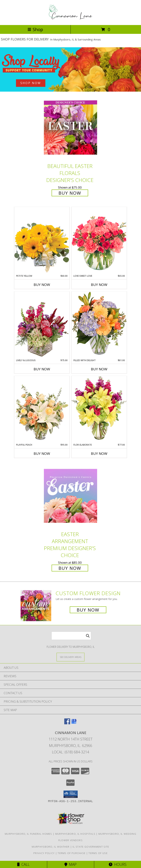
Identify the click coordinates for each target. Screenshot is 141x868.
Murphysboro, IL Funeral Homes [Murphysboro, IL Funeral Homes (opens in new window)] (28, 834)
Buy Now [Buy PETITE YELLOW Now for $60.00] (42, 285)
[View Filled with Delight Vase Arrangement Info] (99, 325)
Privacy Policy (44, 853)
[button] (71, 794)
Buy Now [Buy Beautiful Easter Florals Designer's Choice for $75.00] (70, 193)
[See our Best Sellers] (70, 69)
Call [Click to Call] (23, 864)
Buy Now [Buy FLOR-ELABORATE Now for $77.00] (99, 454)
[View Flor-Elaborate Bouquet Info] (99, 409)
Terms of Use (98, 853)
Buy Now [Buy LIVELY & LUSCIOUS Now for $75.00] (42, 369)
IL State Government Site (91, 847)
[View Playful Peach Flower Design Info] (42, 410)
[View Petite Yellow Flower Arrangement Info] (42, 241)
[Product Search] (71, 636)
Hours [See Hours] (118, 864)
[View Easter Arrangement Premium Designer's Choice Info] (70, 496)
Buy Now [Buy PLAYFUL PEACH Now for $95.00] (42, 454)
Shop (35, 29)
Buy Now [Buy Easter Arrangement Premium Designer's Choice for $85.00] (70, 568)
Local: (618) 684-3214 (70, 752)
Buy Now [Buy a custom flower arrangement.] (88, 610)
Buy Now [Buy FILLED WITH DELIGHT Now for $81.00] (99, 369)
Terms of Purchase (72, 853)
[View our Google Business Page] (74, 723)
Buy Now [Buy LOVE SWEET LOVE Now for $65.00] (99, 285)
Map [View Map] (70, 864)
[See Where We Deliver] (70, 657)
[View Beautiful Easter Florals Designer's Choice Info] (70, 128)
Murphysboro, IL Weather (51, 847)
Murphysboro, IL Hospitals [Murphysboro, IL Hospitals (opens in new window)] (75, 834)
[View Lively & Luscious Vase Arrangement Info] (42, 325)
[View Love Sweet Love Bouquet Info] (99, 241)
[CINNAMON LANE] (70, 20)
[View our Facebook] (67, 723)
